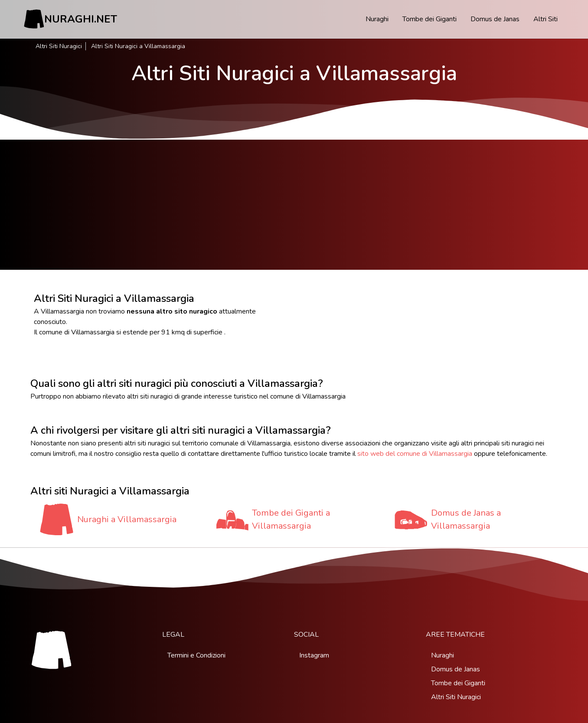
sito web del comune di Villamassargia (415, 454)
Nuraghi (377, 19)
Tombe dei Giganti (430, 19)
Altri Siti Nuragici (59, 46)
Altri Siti (546, 19)
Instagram (314, 655)
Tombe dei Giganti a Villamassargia (291, 519)
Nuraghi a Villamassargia (127, 519)
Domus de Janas (495, 19)
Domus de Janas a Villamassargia (466, 519)
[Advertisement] (294, 205)
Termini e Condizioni (196, 655)
